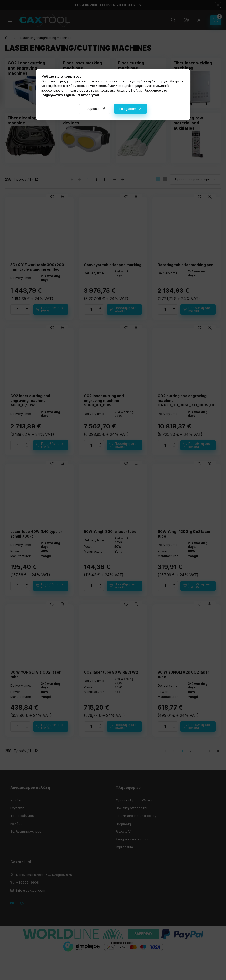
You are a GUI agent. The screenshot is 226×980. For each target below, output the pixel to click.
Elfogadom (128, 109)
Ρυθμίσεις (92, 109)
